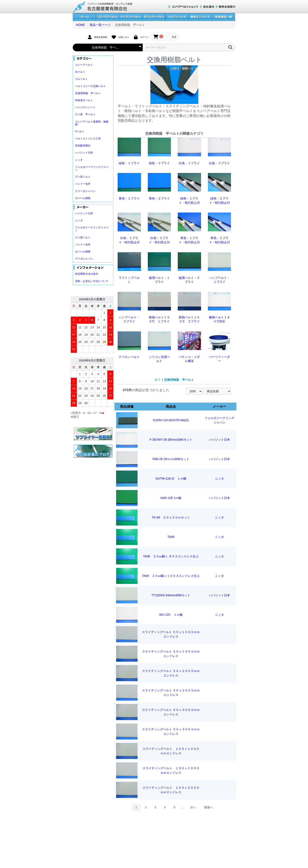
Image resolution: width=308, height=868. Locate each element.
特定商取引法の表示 (87, 274)
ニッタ (79, 160)
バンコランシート (85, 107)
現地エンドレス (200, 17)
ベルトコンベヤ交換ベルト (90, 86)
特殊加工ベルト (84, 100)
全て (158, 380)
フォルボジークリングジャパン (92, 168)
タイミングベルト (131, 17)
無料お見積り (226, 7)
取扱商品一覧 (223, 17)
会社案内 (207, 7)
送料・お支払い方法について (92, 281)
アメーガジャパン (85, 191)
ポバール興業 (83, 198)
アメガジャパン (84, 259)
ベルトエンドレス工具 (88, 139)
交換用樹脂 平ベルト (88, 93)
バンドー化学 (83, 184)
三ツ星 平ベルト (85, 114)
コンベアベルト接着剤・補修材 (92, 123)
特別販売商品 (83, 146)
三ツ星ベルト (83, 177)
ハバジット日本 (84, 153)
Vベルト (80, 131)
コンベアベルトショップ (184, 7)
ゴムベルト (81, 79)
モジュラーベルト (154, 17)
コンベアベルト (107, 17)
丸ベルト (80, 72)
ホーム (84, 17)
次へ (193, 807)
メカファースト (177, 17)
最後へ (209, 807)
